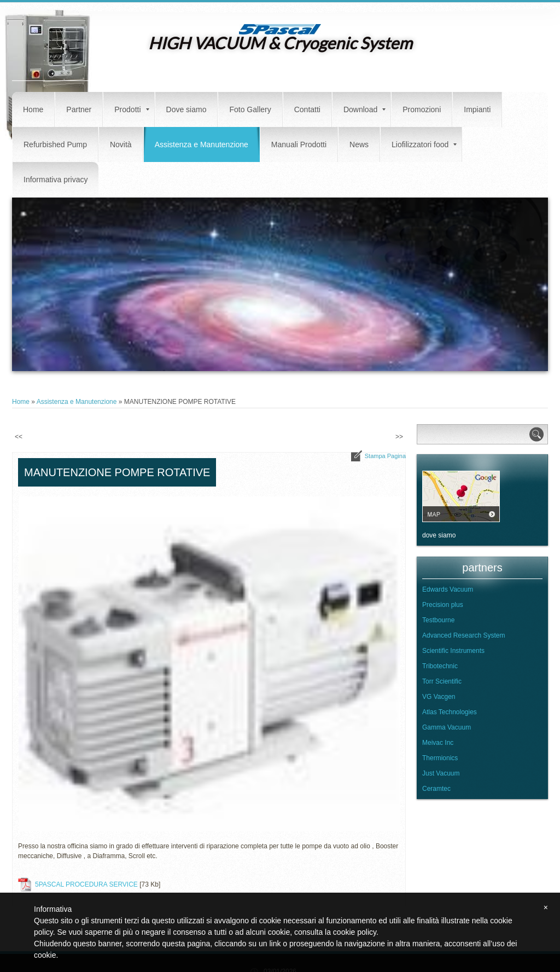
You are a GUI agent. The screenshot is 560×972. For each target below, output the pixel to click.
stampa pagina (385, 456)
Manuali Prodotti (299, 144)
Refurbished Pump (55, 144)
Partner (79, 109)
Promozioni (422, 109)
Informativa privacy (56, 180)
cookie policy (355, 932)
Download (364, 109)
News (359, 144)
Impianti (477, 109)
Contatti (307, 109)
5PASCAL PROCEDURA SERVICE (86, 884)
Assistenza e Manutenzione (202, 144)
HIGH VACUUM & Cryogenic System (280, 43)
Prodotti (132, 109)
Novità (121, 144)
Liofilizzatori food (424, 144)
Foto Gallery (250, 109)
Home (33, 109)
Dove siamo (186, 109)
